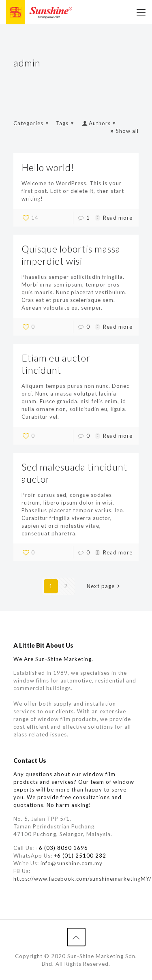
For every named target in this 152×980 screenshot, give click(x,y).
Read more (118, 218)
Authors (99, 123)
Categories (32, 123)
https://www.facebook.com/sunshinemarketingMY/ (82, 879)
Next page (104, 586)
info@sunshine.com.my (72, 863)
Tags (66, 123)
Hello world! (48, 167)
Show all (124, 131)
